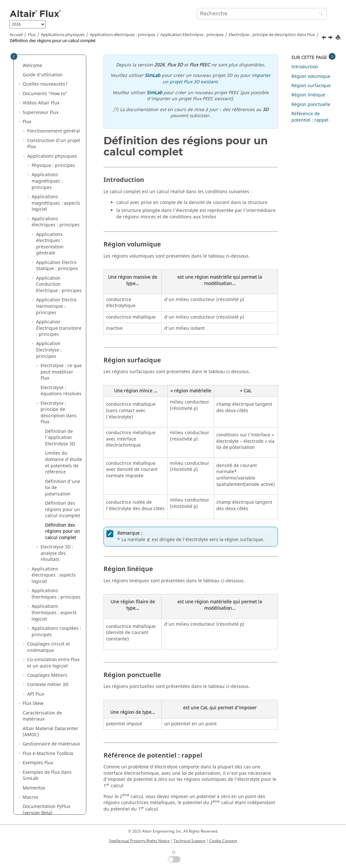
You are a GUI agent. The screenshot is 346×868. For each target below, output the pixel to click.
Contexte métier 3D (48, 656)
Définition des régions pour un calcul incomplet (63, 480)
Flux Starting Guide (43, 803)
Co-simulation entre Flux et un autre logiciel (53, 634)
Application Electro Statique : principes (57, 237)
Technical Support (189, 841)
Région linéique (308, 95)
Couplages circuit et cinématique (49, 618)
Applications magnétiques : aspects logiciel (56, 174)
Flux (32, 35)
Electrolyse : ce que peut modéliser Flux (61, 343)
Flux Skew (33, 674)
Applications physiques (63, 35)
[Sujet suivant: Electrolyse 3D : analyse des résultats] (331, 38)
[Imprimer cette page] (339, 38)
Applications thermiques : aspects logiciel (54, 584)
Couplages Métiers (47, 646)
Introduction (305, 67)
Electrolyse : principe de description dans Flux (272, 35)
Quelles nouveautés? (45, 55)
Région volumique (311, 76)
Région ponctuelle (311, 105)
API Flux (36, 665)
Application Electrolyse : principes (192, 35)
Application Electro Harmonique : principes (56, 277)
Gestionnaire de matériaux (51, 715)
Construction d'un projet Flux (54, 115)
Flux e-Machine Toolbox (48, 725)
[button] (20, 55)
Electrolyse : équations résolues (61, 362)
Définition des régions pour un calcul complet (53, 41)
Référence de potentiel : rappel (310, 117)
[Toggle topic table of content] (332, 56)
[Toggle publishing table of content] (14, 56)
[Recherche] (319, 14)
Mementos (34, 759)
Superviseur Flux (41, 83)
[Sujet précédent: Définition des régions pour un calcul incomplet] (325, 38)
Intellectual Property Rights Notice (139, 841)
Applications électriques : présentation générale (50, 215)
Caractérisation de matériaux (42, 687)
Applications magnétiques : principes (47, 152)
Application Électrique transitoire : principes (59, 299)
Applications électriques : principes (123, 35)
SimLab (153, 75)
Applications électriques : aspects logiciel (54, 546)
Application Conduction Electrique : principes (59, 255)
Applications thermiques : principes (56, 565)
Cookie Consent (223, 841)
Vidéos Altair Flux (41, 74)
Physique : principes (53, 136)
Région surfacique (311, 86)
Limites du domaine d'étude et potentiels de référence (64, 434)
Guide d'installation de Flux (52, 793)
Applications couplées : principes (56, 603)
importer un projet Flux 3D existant (217, 79)
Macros (31, 768)
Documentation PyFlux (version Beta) (46, 781)
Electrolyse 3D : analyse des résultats (57, 524)
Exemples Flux (38, 734)
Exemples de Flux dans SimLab (47, 747)
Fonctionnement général (54, 102)
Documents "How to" (45, 65)
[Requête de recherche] (262, 14)
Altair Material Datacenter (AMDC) (50, 703)
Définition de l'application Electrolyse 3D (60, 409)
